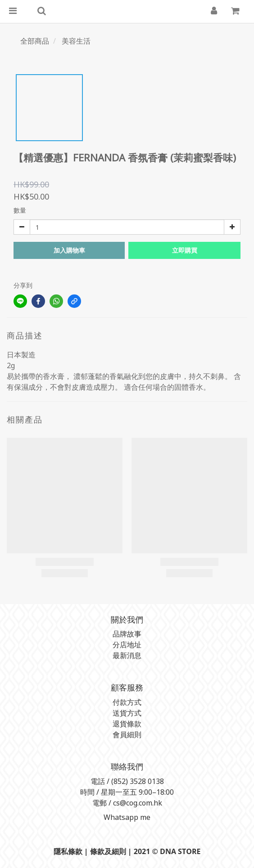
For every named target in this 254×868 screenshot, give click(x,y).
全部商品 (35, 41)
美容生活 (76, 41)
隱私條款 (68, 851)
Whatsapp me (126, 817)
